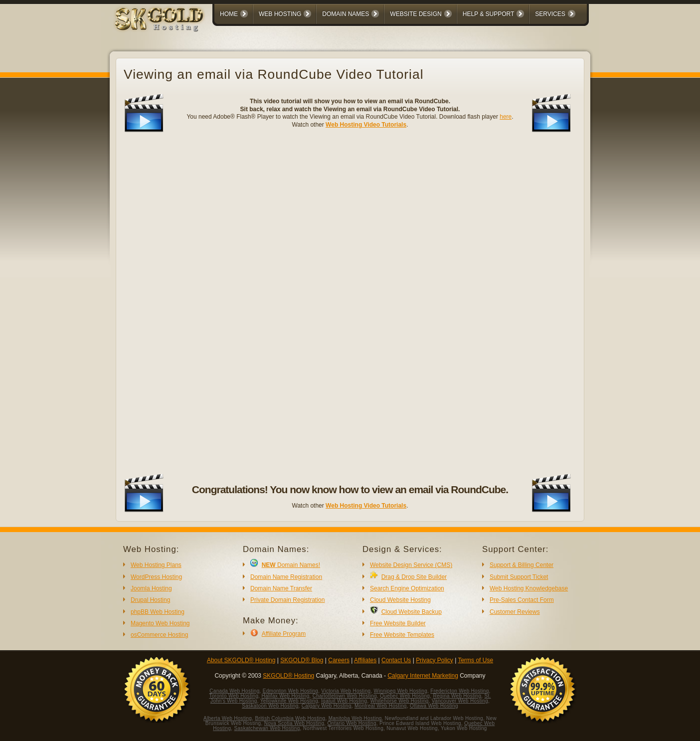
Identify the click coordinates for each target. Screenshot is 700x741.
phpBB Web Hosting (158, 612)
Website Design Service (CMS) (411, 565)
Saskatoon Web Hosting (270, 706)
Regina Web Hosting (457, 696)
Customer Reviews (515, 612)
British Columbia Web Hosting (290, 718)
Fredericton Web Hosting (459, 691)
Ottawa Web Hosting (434, 706)
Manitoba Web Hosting (355, 718)
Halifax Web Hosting (285, 696)
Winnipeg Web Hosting (401, 691)
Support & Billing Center (522, 565)
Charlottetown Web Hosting (345, 696)
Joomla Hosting (151, 588)
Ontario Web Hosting (351, 723)
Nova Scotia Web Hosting (294, 723)
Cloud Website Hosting (400, 600)
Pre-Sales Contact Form (522, 600)
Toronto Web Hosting (234, 696)
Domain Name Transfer (281, 588)
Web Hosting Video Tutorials (366, 125)
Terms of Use (475, 660)
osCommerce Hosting (159, 635)
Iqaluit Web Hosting (344, 701)
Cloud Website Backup (412, 612)
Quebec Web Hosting (405, 696)
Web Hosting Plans (156, 565)
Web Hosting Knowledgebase (529, 588)
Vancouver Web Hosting (460, 701)
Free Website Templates (402, 635)
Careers (339, 660)
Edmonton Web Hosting (290, 691)
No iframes (350, 303)
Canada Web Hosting (234, 691)
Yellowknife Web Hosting (289, 701)
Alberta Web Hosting (228, 718)
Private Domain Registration (287, 600)
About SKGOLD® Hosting (241, 660)
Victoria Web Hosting (346, 691)
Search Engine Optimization (407, 588)
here (506, 117)
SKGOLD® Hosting (288, 676)
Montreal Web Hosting (381, 706)
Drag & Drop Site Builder (414, 577)
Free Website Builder (398, 623)
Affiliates (365, 660)
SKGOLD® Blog (302, 660)
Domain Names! (291, 565)
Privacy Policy (435, 660)
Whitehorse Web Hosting (400, 701)
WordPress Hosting (156, 577)
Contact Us (396, 660)
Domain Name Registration (286, 577)
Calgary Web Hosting (327, 706)
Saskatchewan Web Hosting (267, 728)
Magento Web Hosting (160, 623)
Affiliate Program (284, 634)
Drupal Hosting (150, 600)
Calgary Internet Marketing (423, 676)
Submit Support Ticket (519, 577)
